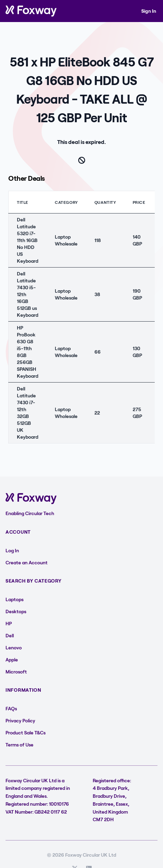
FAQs (11, 708)
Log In (12, 550)
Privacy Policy (20, 720)
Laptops (14, 599)
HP (9, 623)
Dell (10, 635)
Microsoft (16, 672)
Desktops (16, 611)
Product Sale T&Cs (26, 733)
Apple (12, 660)
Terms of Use (19, 745)
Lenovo (14, 647)
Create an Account (27, 562)
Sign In (149, 11)
